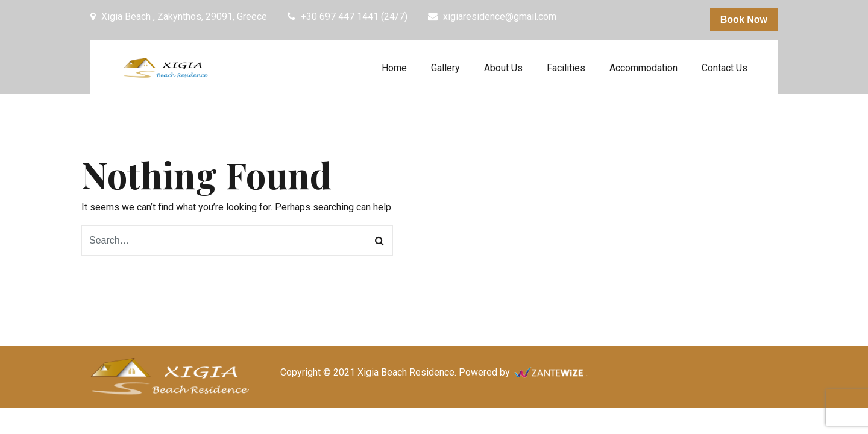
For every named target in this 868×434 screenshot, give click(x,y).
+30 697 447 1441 (340, 17)
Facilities (566, 68)
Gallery (445, 68)
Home (394, 68)
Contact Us (725, 68)
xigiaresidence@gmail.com (500, 17)
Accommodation (643, 68)
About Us (503, 68)
